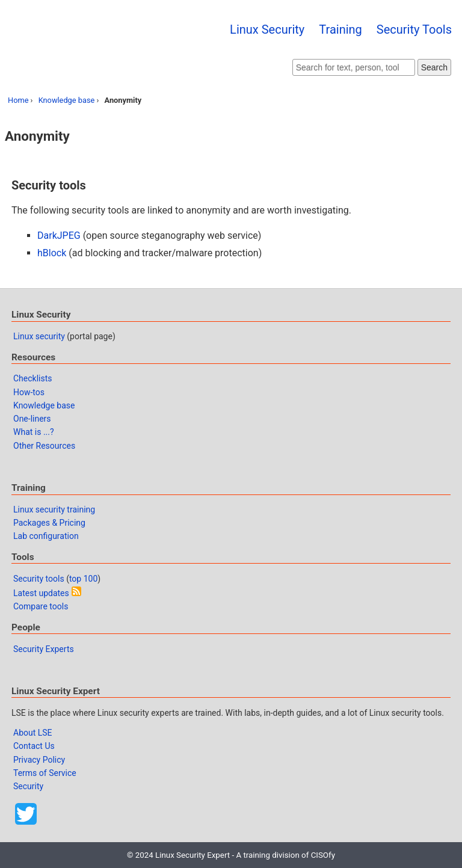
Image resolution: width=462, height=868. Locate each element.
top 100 (83, 579)
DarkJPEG (59, 235)
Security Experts (44, 649)
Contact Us (34, 746)
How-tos (29, 392)
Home (18, 100)
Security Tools (414, 29)
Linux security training (54, 509)
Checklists (33, 378)
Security (28, 786)
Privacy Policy (39, 760)
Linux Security (267, 29)
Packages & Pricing (49, 523)
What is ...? (34, 432)
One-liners (32, 419)
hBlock (52, 253)
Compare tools (41, 606)
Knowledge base (67, 100)
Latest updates (41, 593)
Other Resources (44, 446)
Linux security (39, 336)
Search (434, 67)
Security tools (39, 579)
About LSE (33, 733)
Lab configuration (46, 536)
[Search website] (354, 67)
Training (340, 29)
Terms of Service (45, 773)
